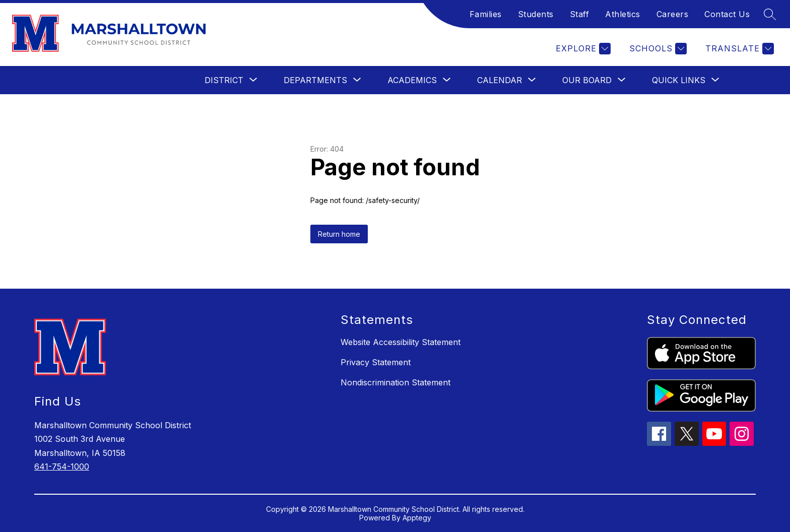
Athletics (623, 14)
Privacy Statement (376, 362)
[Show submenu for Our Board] (587, 80)
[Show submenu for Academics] (412, 80)
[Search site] (770, 14)
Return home (339, 234)
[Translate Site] (738, 49)
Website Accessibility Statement (401, 342)
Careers (673, 14)
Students (536, 14)
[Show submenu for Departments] (315, 80)
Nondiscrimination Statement (396, 382)
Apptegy (417, 518)
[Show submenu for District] (224, 80)
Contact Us (727, 14)
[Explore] (582, 49)
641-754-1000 (62, 467)
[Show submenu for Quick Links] (679, 80)
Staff (580, 14)
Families (486, 14)
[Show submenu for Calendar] (500, 80)
